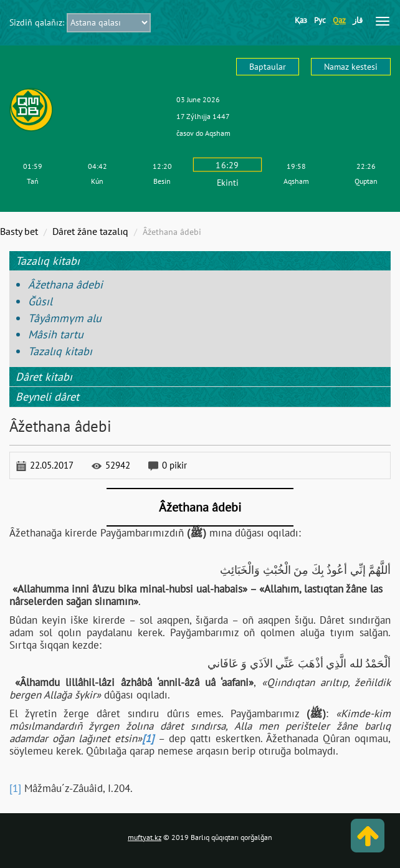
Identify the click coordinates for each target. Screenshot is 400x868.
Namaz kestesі (351, 67)
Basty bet (19, 231)
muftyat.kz (145, 837)
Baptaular (268, 67)
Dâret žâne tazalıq (90, 231)
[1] (15, 788)
